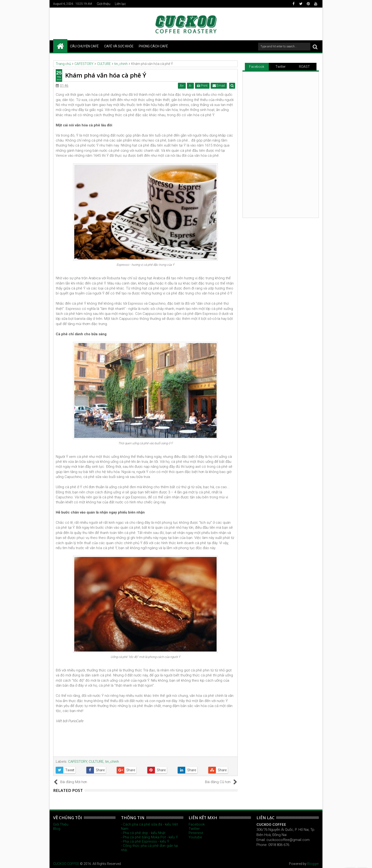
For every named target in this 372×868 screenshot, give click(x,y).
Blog (57, 829)
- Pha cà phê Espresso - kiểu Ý (145, 841)
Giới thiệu (104, 4)
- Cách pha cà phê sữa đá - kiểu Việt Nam (149, 827)
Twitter (281, 67)
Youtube (195, 837)
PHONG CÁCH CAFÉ (153, 46)
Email (219, 86)
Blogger (313, 864)
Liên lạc (120, 4)
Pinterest (196, 833)
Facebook (257, 67)
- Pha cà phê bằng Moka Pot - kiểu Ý (149, 837)
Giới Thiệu (61, 824)
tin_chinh (112, 762)
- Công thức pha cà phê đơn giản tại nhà (149, 848)
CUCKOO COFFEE (66, 864)
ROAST (304, 67)
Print (203, 86)
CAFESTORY (78, 762)
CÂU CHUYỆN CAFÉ (84, 46)
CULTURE (96, 762)
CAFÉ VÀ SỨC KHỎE (119, 46)
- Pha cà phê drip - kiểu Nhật (143, 833)
